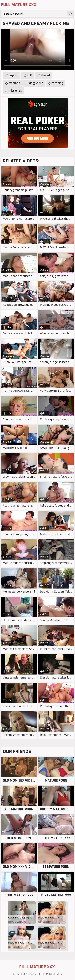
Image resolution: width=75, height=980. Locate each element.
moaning (57, 83)
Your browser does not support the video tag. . (37, 50)
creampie (15, 83)
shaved (45, 76)
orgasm (13, 76)
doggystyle (36, 83)
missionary (15, 91)
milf (29, 76)
